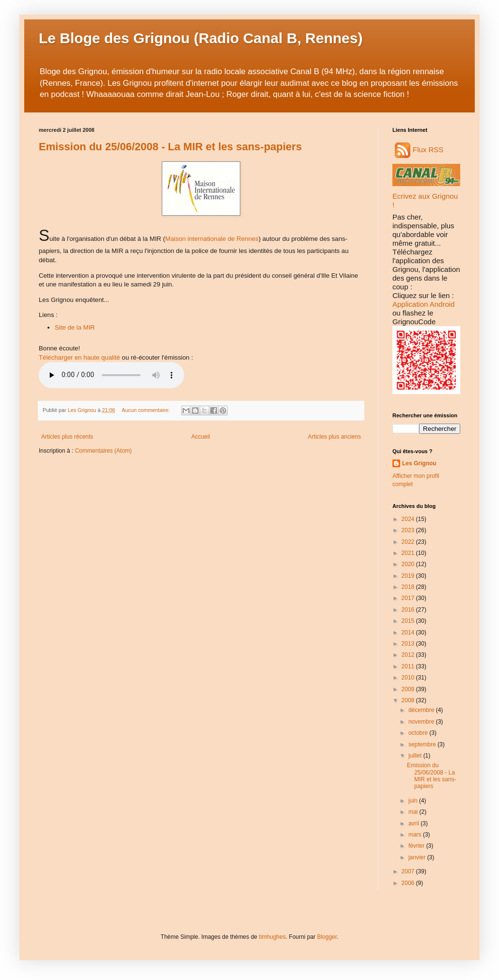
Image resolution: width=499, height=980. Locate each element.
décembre (422, 710)
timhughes (272, 937)
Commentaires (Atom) (103, 451)
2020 (409, 564)
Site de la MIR (75, 327)
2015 (409, 621)
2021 (409, 553)
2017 (409, 598)
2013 (409, 644)
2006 (409, 883)
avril (414, 823)
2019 (409, 576)
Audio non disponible (111, 375)
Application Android (423, 304)
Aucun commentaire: (146, 410)
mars (416, 835)
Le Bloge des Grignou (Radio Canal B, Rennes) (201, 38)
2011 (409, 666)
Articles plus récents (67, 437)
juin (414, 801)
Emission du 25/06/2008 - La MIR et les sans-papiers (170, 147)
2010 (409, 678)
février (417, 846)
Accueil (201, 437)
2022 (409, 542)
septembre (423, 744)
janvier (418, 857)
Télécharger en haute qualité (79, 357)
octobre (419, 733)
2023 (409, 530)
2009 (409, 689)
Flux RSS (419, 150)
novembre (422, 722)
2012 (409, 655)
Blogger (327, 937)
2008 (409, 700)
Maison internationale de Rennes (212, 239)
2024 (409, 519)
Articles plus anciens (335, 437)
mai (414, 812)
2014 (409, 632)
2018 (409, 587)
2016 (409, 610)
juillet (416, 756)
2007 (409, 871)
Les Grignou (419, 463)
